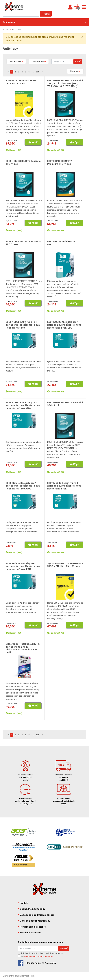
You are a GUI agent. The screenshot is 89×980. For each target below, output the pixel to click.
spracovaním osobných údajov (38, 956)
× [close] (82, 37)
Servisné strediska (30, 933)
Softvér (6, 29)
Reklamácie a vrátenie (32, 927)
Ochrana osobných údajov (34, 921)
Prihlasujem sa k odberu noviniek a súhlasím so (43, 955)
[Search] (62, 61)
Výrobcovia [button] (15, 61)
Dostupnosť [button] (38, 61)
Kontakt (23, 903)
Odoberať (64, 948)
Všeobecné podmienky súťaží (36, 915)
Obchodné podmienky (31, 909)
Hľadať (46, 14)
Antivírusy (16, 29)
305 (38, 72)
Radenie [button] (74, 71)
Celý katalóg (44, 22)
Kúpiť (33, 142)
